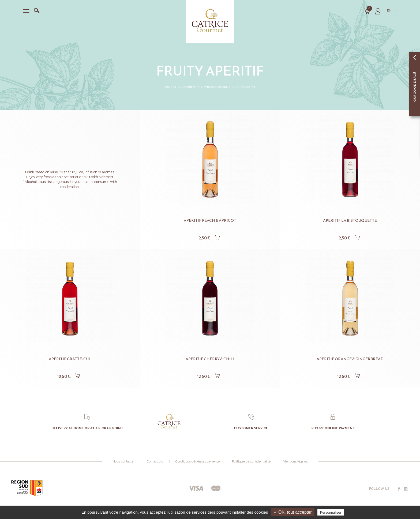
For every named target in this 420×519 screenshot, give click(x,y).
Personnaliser (331, 512)
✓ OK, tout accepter (293, 512)
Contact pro (155, 461)
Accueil (170, 87)
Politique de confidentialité (251, 461)
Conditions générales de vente (198, 461)
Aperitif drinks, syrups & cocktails (206, 87)
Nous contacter (123, 461)
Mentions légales (295, 461)
